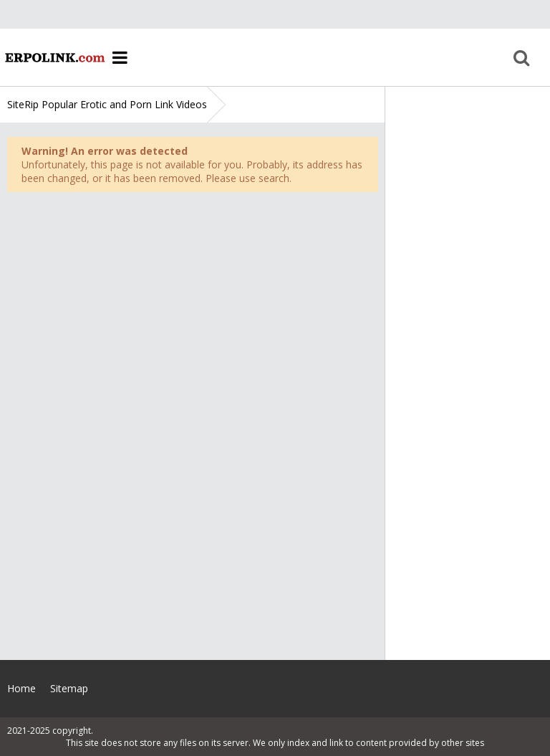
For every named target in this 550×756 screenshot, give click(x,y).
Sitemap (69, 688)
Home (54, 57)
